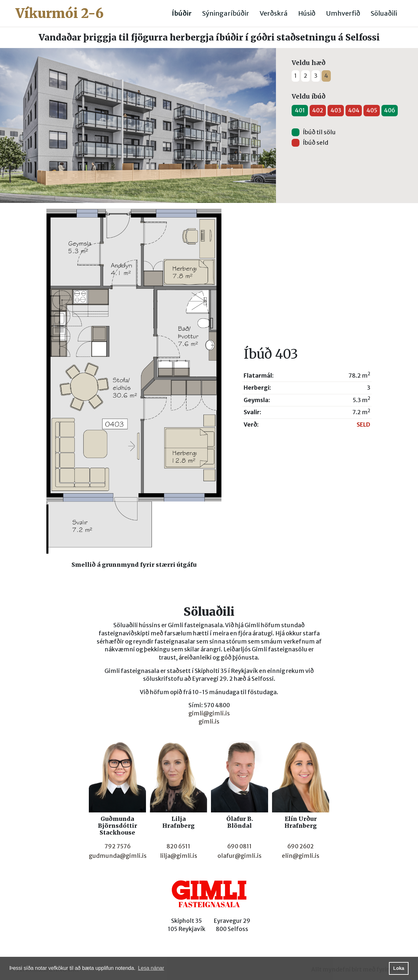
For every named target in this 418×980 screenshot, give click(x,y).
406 (390, 110)
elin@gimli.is (301, 856)
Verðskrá (274, 13)
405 (372, 110)
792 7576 (118, 846)
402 (318, 110)
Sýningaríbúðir (226, 13)
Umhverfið (343, 13)
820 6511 (178, 846)
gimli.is (209, 722)
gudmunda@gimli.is (118, 856)
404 (354, 110)
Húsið (307, 13)
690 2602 (301, 846)
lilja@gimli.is (179, 856)
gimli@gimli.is (209, 713)
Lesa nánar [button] (151, 968)
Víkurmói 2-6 (60, 13)
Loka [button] (399, 968)
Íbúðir (182, 13)
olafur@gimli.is (240, 856)
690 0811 (240, 846)
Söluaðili (384, 13)
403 (336, 110)
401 (300, 110)
